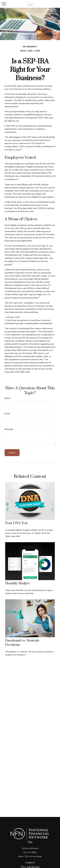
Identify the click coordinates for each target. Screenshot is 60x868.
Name (7, 398)
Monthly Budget (17, 583)
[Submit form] (12, 453)
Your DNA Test (16, 523)
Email (7, 414)
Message (9, 429)
